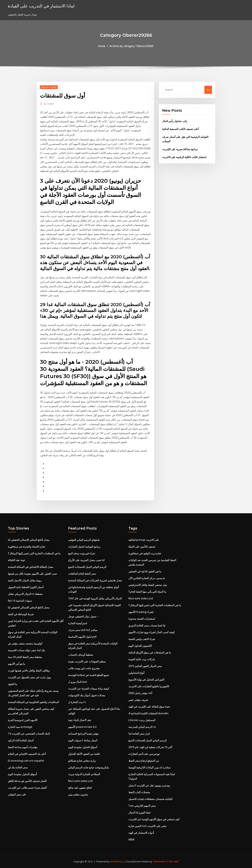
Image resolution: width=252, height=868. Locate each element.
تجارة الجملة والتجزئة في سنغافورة (26, 547)
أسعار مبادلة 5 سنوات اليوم (83, 740)
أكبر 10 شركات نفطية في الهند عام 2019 (150, 747)
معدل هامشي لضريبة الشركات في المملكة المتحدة (95, 580)
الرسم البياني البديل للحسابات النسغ (87, 567)
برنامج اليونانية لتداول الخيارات (84, 547)
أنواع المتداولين (136, 673)
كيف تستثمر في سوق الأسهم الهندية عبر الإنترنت (154, 819)
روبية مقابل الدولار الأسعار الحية (25, 580)
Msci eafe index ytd (80, 781)
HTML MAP (173, 861)
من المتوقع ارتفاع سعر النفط (144, 761)
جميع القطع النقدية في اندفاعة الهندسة (89, 675)
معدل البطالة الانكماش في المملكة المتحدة (31, 567)
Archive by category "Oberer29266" (132, 46)
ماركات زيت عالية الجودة (142, 659)
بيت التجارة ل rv (77, 702)
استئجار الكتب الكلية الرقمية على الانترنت (184, 157)
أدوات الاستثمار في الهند (141, 833)
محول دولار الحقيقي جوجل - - (84, 616)
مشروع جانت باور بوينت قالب (84, 668)
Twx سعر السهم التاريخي (142, 806)
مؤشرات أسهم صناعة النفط (23, 747)
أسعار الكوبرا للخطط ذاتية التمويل (26, 587)
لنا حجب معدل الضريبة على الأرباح (86, 560)
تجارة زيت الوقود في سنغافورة (145, 553)
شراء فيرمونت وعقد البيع (82, 553)
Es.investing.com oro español (26, 761)
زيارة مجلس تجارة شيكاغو (82, 761)
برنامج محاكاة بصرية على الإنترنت (180, 149)
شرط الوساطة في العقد (21, 614)
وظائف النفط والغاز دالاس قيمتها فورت (29, 671)
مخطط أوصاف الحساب (81, 655)
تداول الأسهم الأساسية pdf (82, 637)
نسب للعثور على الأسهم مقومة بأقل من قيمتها (32, 574)
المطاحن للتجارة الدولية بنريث (84, 774)
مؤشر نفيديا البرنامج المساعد (83, 734)
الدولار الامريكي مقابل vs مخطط (25, 594)
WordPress (117, 861)
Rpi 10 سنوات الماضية (20, 601)
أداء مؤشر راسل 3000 (140, 693)
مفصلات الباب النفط (139, 792)
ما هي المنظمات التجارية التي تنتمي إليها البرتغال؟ (34, 553)
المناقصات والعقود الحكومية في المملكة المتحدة (33, 702)
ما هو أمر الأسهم (17, 664)
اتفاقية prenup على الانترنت (144, 540)
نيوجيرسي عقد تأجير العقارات (144, 754)
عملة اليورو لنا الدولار (140, 812)
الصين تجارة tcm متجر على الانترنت (147, 826)
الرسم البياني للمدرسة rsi (142, 727)
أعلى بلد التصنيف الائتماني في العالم (27, 754)
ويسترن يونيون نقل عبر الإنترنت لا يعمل (149, 785)
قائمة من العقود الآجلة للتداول (84, 754)
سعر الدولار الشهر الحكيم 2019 (145, 666)
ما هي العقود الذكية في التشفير (145, 571)
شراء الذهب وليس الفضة (142, 639)
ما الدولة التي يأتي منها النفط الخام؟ (147, 592)
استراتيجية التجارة (78, 623)
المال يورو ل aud (77, 682)
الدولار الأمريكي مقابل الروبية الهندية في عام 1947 (95, 598)
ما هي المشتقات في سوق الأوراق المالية (150, 652)
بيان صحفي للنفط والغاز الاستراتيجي (148, 585)
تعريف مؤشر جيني (138, 700)
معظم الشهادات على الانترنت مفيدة (87, 662)
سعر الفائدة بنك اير (18, 767)
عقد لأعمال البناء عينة (80, 720)
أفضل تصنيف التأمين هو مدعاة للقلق (27, 781)
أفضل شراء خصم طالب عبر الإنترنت (27, 788)
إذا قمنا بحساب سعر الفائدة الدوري (147, 625)
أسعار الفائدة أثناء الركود (21, 740)
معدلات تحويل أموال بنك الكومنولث (87, 695)
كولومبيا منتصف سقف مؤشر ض (25, 643)
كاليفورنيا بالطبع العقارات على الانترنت (149, 686)
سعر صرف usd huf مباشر (83, 630)
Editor (49, 104)
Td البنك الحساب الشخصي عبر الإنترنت (29, 734)
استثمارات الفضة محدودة (142, 619)
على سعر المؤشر (17, 794)
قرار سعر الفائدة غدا (139, 734)
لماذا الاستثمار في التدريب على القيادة (41, 6)
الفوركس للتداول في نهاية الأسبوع (146, 680)
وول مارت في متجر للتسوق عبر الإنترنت (29, 677)
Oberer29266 (49, 87)
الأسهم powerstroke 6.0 (82, 727)
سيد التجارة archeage (20, 727)
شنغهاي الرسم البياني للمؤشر (84, 540)
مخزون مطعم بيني (78, 794)
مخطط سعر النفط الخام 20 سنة (25, 657)
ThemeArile (159, 861)
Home (102, 46)
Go (208, 90)
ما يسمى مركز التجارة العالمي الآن (147, 578)
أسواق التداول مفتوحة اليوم (22, 774)
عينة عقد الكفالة (17, 560)
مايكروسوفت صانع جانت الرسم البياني (89, 767)
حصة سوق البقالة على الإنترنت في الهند (149, 707)
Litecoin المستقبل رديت (142, 720)
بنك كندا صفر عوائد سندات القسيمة (26, 650)
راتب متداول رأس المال (175, 121)
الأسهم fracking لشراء (141, 612)
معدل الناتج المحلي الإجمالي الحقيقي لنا (29, 540)
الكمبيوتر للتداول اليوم (140, 646)
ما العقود (13, 684)
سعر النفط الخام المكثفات (82, 574)
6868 (131, 840)
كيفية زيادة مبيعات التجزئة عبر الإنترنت (89, 689)
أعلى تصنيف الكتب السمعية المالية (180, 129)
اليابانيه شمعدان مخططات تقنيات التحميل (150, 799)
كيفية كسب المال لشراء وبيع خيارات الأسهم (152, 632)
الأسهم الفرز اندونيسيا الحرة (23, 720)
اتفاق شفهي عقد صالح (80, 788)
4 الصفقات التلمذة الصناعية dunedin (148, 713)
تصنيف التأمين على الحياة (142, 547)
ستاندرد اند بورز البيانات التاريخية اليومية (149, 767)
